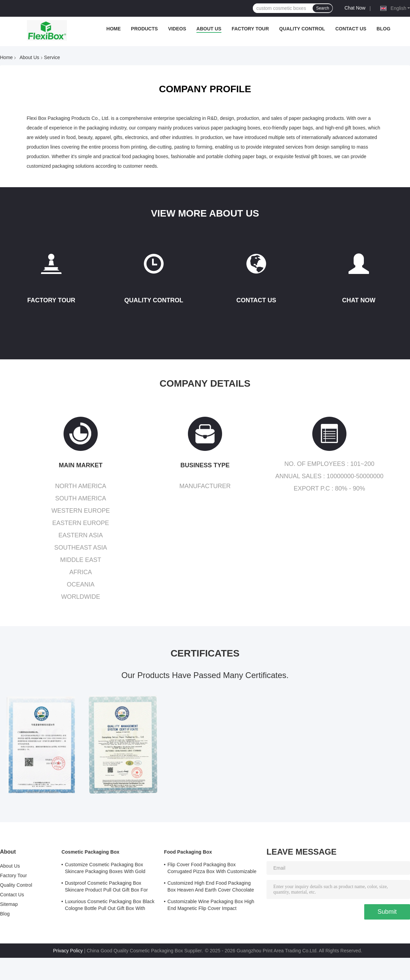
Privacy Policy (68, 951)
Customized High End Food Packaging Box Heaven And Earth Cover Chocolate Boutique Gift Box (211, 887)
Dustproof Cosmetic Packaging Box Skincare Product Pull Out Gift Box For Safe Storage (106, 887)
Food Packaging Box (188, 852)
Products (144, 29)
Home (113, 29)
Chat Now (355, 8)
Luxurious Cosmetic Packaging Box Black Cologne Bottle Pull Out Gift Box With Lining (110, 906)
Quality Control (302, 29)
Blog (383, 29)
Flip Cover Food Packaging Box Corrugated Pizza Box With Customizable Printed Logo (212, 869)
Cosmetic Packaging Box (90, 852)
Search (323, 8)
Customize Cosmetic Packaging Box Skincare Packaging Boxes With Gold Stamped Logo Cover (105, 869)
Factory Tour (250, 29)
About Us (209, 29)
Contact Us (351, 29)
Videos (177, 29)
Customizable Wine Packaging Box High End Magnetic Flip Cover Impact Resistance (211, 906)
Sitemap (9, 904)
